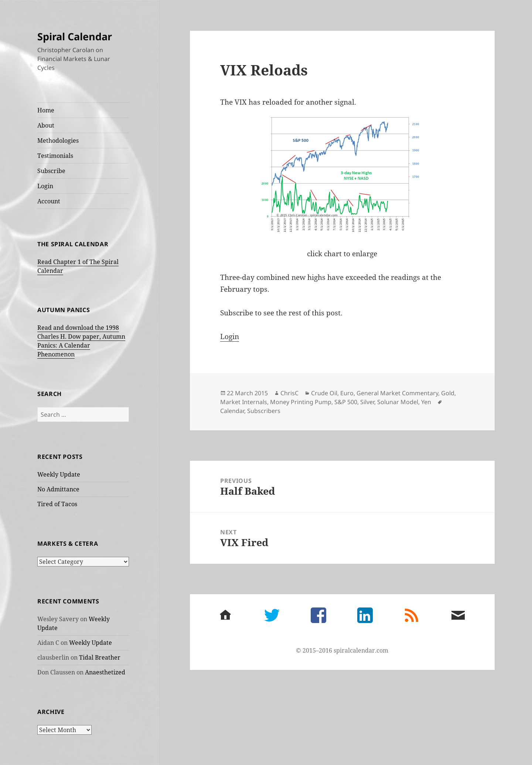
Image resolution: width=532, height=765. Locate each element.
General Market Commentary (397, 393)
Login (45, 186)
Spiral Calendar (75, 36)
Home (46, 110)
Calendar (232, 411)
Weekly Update (59, 474)
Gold (448, 393)
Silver (367, 402)
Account (49, 201)
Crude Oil (324, 393)
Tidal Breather (100, 657)
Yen (426, 402)
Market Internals (244, 402)
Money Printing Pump (301, 402)
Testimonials (55, 156)
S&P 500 (346, 402)
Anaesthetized (105, 672)
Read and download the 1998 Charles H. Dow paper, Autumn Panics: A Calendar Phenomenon (81, 341)
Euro (347, 393)
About (46, 125)
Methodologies (58, 141)
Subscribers (264, 411)
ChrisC (289, 393)
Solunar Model (398, 402)
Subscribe (51, 171)
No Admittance (58, 489)
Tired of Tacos (57, 504)
